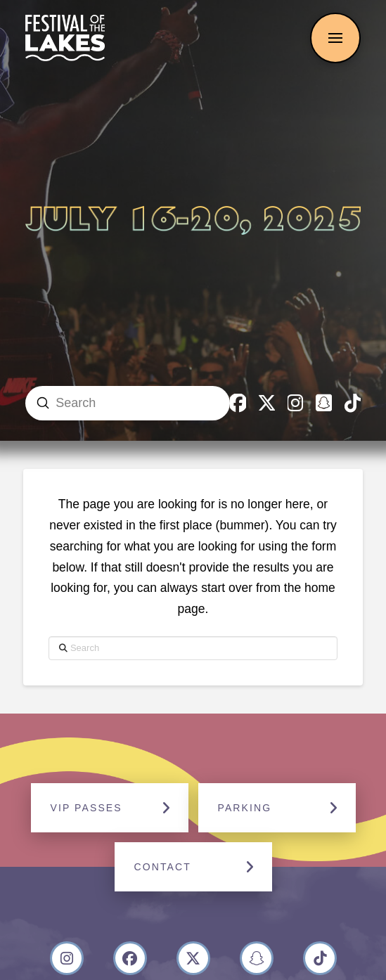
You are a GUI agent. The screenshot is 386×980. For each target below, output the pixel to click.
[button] (335, 38)
